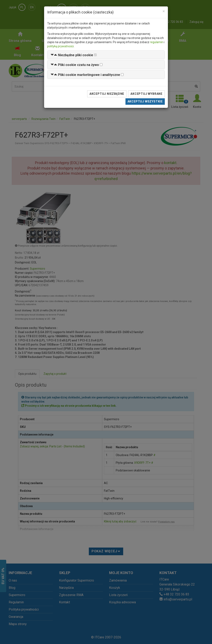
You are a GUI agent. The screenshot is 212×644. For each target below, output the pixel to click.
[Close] (164, 11)
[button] (72, 55)
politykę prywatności (60, 46)
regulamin (157, 42)
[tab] (106, 55)
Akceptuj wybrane (146, 94)
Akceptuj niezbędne (107, 94)
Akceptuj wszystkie (145, 101)
